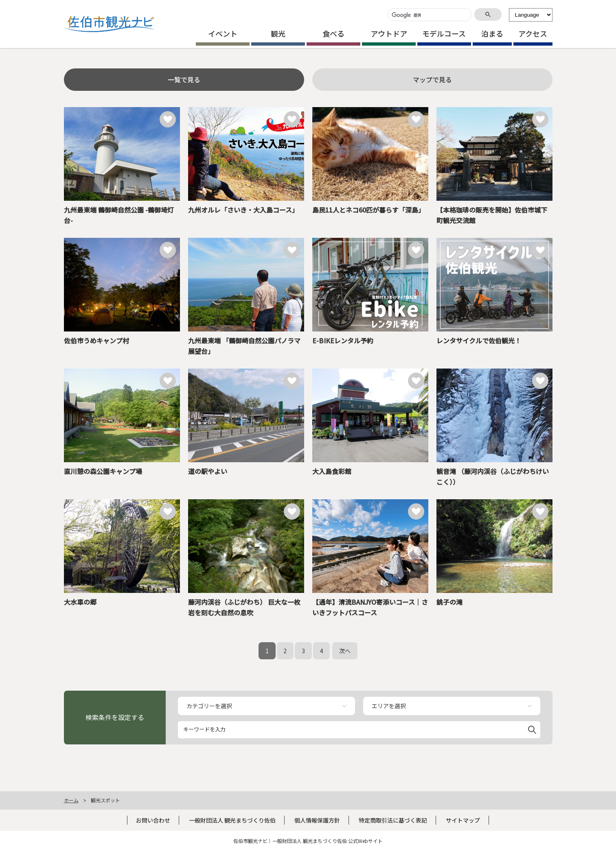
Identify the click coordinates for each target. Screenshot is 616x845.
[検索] (429, 15)
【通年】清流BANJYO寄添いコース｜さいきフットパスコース (370, 607)
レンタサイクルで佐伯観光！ (479, 340)
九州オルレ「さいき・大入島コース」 (243, 210)
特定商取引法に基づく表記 (393, 820)
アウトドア (389, 33)
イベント (223, 33)
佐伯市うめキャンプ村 (96, 340)
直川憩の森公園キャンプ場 (103, 471)
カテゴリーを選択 (209, 706)
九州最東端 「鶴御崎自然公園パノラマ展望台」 (244, 346)
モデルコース (444, 33)
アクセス (533, 33)
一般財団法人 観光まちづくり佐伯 (232, 820)
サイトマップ (463, 820)
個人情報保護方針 (317, 820)
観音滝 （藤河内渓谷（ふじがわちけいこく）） (493, 476)
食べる (333, 33)
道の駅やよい (208, 471)
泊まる (492, 33)
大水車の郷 (80, 602)
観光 (278, 33)
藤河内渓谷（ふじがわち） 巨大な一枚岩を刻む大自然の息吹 (244, 607)
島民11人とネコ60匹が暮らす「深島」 (368, 210)
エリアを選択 (389, 706)
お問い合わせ (153, 820)
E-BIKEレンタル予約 (343, 340)
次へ (345, 651)
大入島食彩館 (332, 471)
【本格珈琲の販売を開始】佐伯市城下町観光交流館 (492, 215)
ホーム (71, 800)
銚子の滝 (449, 602)
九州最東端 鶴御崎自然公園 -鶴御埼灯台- (119, 215)
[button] (532, 728)
